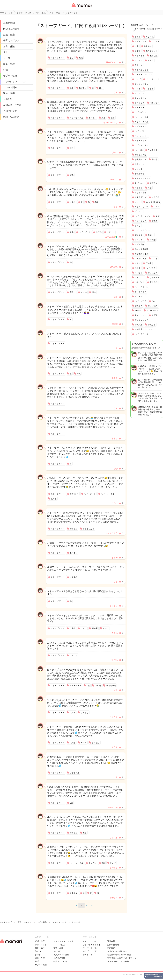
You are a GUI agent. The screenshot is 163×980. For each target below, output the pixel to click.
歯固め (155, 221)
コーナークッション (143, 75)
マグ (157, 216)
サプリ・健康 (10, 76)
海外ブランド (152, 51)
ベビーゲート (141, 112)
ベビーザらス (141, 301)
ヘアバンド (140, 282)
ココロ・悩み (10, 87)
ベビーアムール (141, 334)
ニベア (156, 207)
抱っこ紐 (154, 56)
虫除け (151, 235)
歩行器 (155, 160)
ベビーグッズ (141, 42)
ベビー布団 (140, 56)
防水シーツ (140, 164)
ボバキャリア (141, 296)
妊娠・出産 (9, 35)
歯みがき (139, 306)
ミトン (138, 263)
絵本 (137, 46)
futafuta (138, 311)
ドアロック (140, 103)
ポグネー (156, 315)
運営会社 (111, 941)
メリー (138, 202)
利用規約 (111, 948)
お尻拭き (139, 325)
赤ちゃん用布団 (141, 249)
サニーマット (152, 311)
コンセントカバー (142, 230)
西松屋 (138, 268)
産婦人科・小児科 (12, 105)
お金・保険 (9, 46)
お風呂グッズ (141, 197)
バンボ (155, 259)
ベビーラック (141, 221)
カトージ (139, 65)
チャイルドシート (142, 98)
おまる (151, 60)
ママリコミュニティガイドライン (122, 958)
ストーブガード (55, 26)
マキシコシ (140, 278)
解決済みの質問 (11, 29)
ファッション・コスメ (15, 82)
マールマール (141, 259)
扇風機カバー (141, 160)
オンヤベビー (141, 292)
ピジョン (139, 211)
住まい (7, 52)
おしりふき (153, 273)
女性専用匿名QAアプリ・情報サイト (82, 8)
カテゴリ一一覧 (90, 951)
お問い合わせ (113, 945)
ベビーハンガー (141, 136)
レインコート (141, 169)
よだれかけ (140, 183)
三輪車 (149, 263)
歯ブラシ (154, 183)
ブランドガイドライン (93, 945)
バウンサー (155, 103)
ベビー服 (150, 37)
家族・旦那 (9, 93)
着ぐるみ (154, 282)
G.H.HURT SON (153, 202)
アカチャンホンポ (142, 178)
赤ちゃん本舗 (141, 193)
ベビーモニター (141, 145)
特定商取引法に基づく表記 (119, 955)
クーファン (140, 240)
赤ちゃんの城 (141, 155)
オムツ (138, 37)
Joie (153, 301)
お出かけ (8, 99)
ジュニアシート (153, 79)
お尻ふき (152, 325)
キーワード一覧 (90, 948)
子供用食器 (140, 174)
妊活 (6, 70)
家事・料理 (9, 64)
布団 (150, 188)
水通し (138, 226)
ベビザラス (151, 268)
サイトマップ (89, 955)
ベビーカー (140, 108)
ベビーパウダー (141, 207)
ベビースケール (141, 122)
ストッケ (150, 89)
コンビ (138, 79)
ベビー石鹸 (140, 244)
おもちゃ (148, 46)
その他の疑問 (10, 111)
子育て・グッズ (11, 41)
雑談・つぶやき (11, 117)
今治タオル (153, 150)
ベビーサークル (141, 117)
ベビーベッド (141, 141)
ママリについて (90, 941)
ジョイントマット (142, 84)
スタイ (138, 89)
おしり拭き (153, 306)
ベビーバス (140, 131)
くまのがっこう (141, 70)
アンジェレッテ (141, 320)
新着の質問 (9, 23)
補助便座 (139, 235)
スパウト (139, 273)
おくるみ (156, 197)
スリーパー (140, 93)
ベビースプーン (141, 287)
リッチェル (155, 278)
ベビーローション (142, 216)
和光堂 (153, 240)
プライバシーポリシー (117, 951)
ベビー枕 (139, 150)
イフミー (139, 60)
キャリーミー (141, 315)
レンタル (156, 42)
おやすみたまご (141, 254)
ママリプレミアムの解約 (118, 961)
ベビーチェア (141, 126)
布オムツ (139, 188)
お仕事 (7, 58)
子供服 (138, 51)
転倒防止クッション (143, 329)
